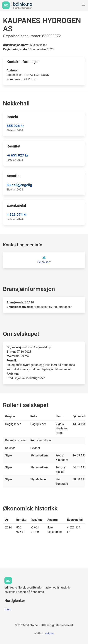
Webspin (49, 634)
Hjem (8, 609)
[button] (83, 5)
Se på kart (44, 262)
